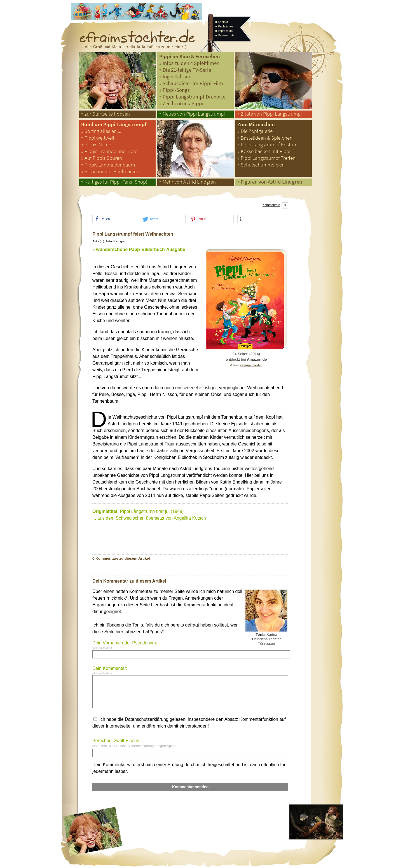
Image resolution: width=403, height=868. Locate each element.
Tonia (138, 625)
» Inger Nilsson (175, 77)
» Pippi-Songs (174, 90)
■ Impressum (224, 31)
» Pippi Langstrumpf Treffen (266, 158)
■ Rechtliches (224, 26)
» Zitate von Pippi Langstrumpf (270, 114)
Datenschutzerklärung (147, 719)
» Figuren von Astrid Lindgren (270, 182)
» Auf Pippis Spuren (102, 158)
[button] (115, 219)
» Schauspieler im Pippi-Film (191, 83)
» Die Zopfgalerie (255, 131)
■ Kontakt (222, 22)
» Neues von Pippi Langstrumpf (192, 114)
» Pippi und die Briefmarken (110, 171)
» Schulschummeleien (261, 165)
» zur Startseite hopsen (106, 114)
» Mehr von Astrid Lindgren (188, 182)
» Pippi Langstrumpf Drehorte (192, 97)
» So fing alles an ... (101, 131)
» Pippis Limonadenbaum (108, 165)
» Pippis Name (96, 145)
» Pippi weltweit (98, 138)
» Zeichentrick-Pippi (181, 103)
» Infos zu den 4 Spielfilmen (189, 63)
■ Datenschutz (225, 35)
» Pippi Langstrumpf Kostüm (267, 145)
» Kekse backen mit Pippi (264, 151)
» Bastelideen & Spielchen (265, 138)
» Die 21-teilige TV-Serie (185, 70)
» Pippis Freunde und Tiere (109, 151)
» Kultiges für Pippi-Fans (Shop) (114, 182)
